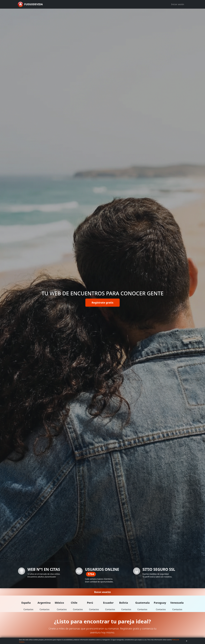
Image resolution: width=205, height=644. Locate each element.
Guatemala (143, 603)
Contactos (28, 609)
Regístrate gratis (103, 303)
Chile (74, 603)
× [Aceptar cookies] (187, 641)
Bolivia (124, 603)
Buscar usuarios (103, 592)
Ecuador (108, 603)
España (26, 603)
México (59, 603)
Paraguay (160, 603)
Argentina (44, 603)
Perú (90, 603)
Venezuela (177, 603)
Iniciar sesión (178, 4)
